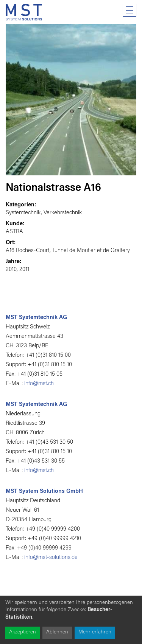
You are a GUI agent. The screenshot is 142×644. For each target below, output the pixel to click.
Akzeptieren (23, 632)
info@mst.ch (39, 384)
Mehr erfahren (95, 632)
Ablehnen (57, 632)
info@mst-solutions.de (51, 558)
